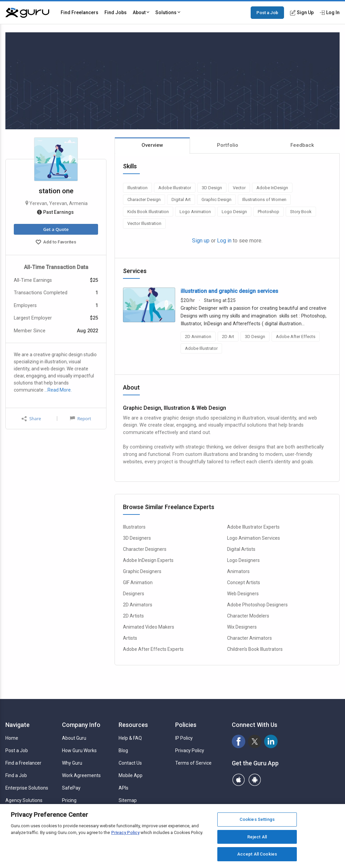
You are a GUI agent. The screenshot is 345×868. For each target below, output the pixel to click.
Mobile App (131, 775)
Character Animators (249, 638)
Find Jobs (116, 12)
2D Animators (138, 605)
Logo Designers (243, 560)
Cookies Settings (257, 819)
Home (12, 738)
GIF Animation (138, 582)
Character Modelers (248, 616)
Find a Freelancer (23, 763)
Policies (186, 725)
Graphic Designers (142, 571)
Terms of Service (193, 763)
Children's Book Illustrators (255, 649)
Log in (224, 241)
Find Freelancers (80, 12)
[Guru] (27, 13)
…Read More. (58, 390)
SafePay (71, 788)
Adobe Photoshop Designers (257, 605)
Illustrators (134, 527)
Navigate (18, 725)
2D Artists (133, 616)
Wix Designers (242, 627)
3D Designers (137, 538)
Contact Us (130, 763)
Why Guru (72, 763)
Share (31, 419)
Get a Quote (56, 229)
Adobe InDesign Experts (148, 560)
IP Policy (184, 738)
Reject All (257, 837)
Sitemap (128, 800)
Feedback (302, 145)
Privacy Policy (190, 750)
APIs (123, 788)
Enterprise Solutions (27, 788)
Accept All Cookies (257, 854)
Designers (134, 594)
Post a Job (267, 12)
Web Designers (243, 594)
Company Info (81, 725)
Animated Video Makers (149, 627)
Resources (133, 725)
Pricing (69, 800)
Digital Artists (241, 549)
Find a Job (16, 775)
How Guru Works (79, 750)
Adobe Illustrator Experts (253, 527)
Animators (238, 571)
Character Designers (145, 549)
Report (81, 419)
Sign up (201, 241)
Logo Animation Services (254, 538)
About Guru (74, 738)
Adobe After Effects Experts (153, 649)
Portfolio (228, 145)
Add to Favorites (56, 243)
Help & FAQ (130, 738)
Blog (123, 750)
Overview (152, 145)
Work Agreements (81, 775)
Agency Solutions (24, 800)
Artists (130, 638)
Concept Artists (244, 582)
